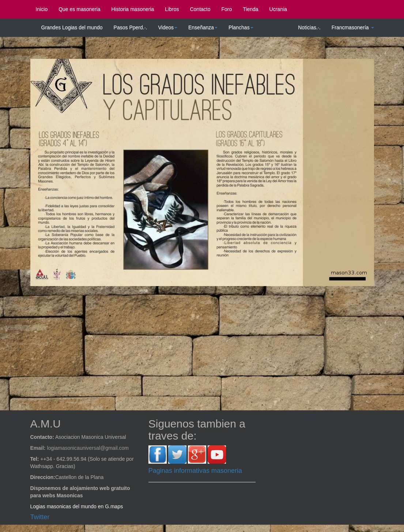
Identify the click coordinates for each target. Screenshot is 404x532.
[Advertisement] (208, 345)
